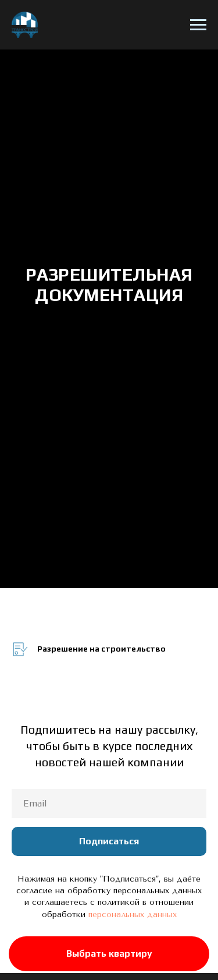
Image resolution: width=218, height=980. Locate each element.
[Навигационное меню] (198, 25)
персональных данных (133, 914)
